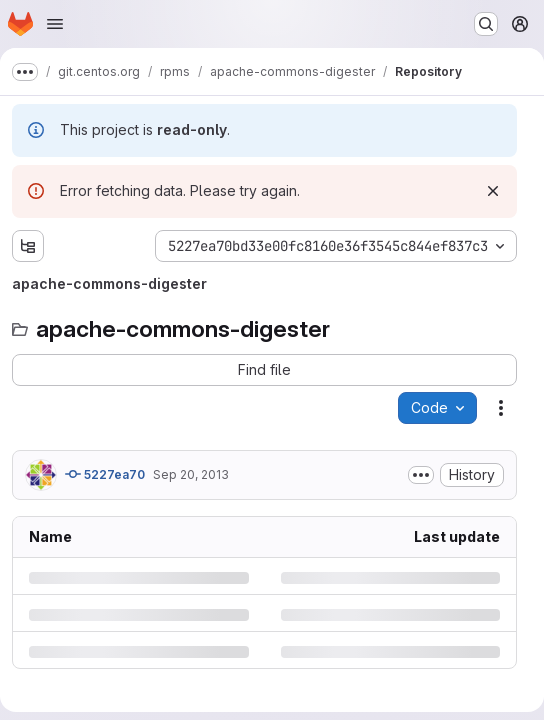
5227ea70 (105, 474)
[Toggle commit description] (421, 475)
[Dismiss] (493, 191)
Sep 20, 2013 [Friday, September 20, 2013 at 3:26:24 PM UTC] (191, 474)
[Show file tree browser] (28, 246)
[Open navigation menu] (55, 24)
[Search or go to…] (486, 24)
